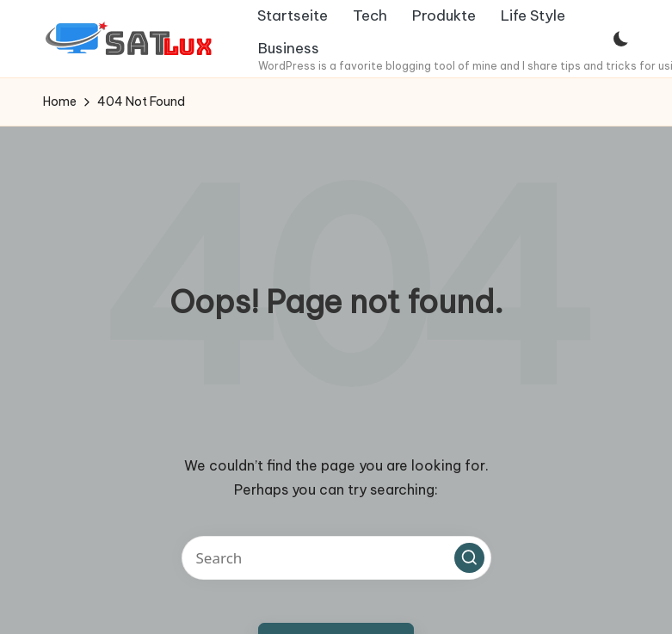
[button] (469, 557)
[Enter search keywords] (336, 558)
